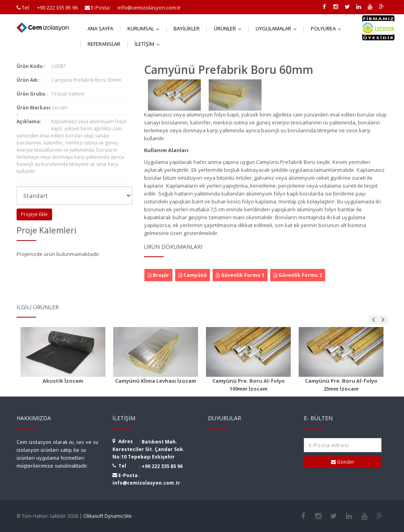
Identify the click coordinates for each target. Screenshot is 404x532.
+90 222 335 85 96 (162, 466)
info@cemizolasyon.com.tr (146, 483)
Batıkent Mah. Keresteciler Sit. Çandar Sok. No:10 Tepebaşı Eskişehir (149, 449)
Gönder (343, 462)
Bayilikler (187, 28)
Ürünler (229, 28)
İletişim (149, 44)
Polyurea (328, 28)
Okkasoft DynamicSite (108, 516)
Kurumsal (145, 28)
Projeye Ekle (34, 214)
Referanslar (104, 44)
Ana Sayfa (100, 28)
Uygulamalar (278, 28)
